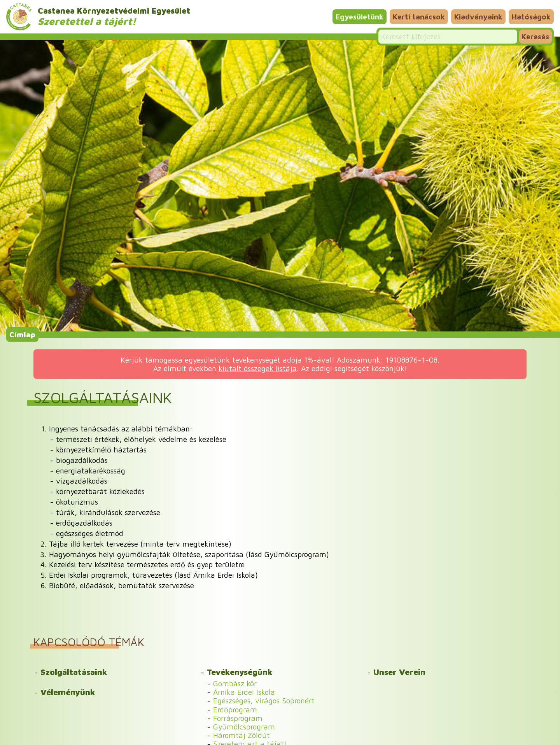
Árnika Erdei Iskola (244, 692)
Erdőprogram (235, 709)
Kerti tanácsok (419, 17)
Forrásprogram (238, 718)
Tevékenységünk (240, 672)
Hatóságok (531, 17)
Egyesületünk (360, 17)
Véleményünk (68, 692)
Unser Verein (399, 672)
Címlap (22, 334)
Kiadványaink (478, 17)
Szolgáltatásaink (74, 672)
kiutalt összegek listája (258, 368)
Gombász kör (235, 683)
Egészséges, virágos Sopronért (264, 700)
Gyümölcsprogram (244, 727)
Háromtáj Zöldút (241, 735)
